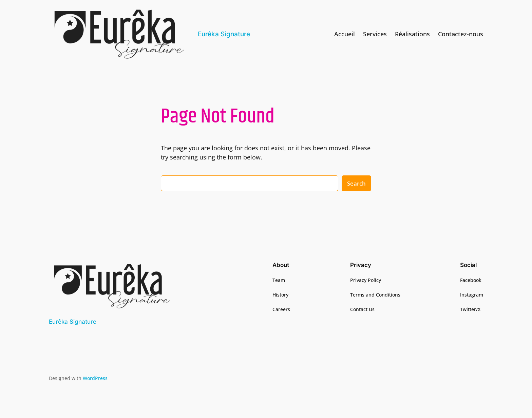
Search (356, 183)
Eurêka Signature (224, 34)
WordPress (95, 378)
